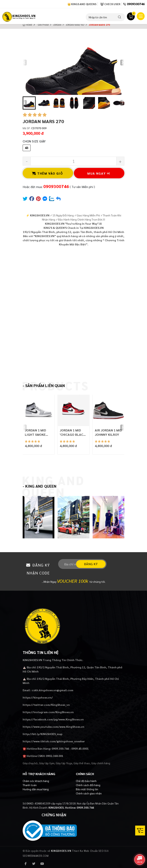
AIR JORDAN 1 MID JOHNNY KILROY (108, 432)
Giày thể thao (82, 763)
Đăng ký (91, 564)
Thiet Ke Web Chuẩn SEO (88, 851)
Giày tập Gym (47, 763)
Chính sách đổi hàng (88, 785)
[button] (29, 103)
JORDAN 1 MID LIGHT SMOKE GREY (35, 432)
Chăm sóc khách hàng (36, 781)
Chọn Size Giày (34, 141)
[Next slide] (122, 63)
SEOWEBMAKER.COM (36, 856)
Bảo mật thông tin (87, 789)
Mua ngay (99, 173)
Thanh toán (30, 785)
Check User (110, 4)
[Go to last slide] (25, 103)
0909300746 (136, 4)
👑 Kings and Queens (82, 4)
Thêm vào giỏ (47, 173)
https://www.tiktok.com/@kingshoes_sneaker (54, 741)
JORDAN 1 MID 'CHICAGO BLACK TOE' (72, 432)
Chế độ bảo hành (86, 781)
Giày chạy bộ (30, 763)
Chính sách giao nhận (89, 793)
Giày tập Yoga (64, 763)
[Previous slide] (25, 63)
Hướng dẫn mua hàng (36, 789)
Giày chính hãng (101, 763)
